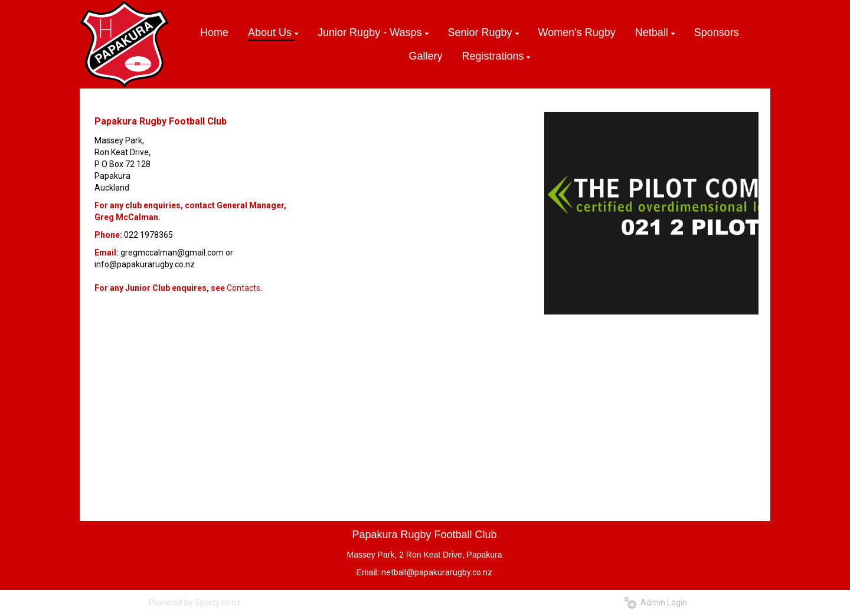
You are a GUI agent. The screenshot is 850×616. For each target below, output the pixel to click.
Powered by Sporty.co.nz (195, 602)
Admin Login (656, 602)
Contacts (243, 288)
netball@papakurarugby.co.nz (437, 572)
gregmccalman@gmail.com (172, 253)
